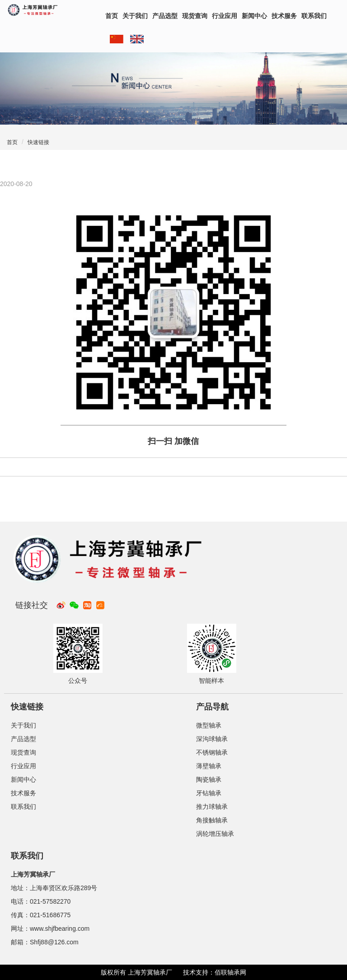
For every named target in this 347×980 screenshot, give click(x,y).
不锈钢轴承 (212, 752)
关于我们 (135, 16)
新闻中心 (254, 16)
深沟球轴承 (212, 739)
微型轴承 (209, 725)
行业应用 (225, 16)
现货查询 (195, 16)
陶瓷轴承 (209, 779)
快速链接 (38, 142)
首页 (112, 16)
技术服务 (284, 16)
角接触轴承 (212, 820)
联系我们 (314, 16)
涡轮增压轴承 (215, 834)
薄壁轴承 (209, 766)
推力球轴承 (212, 807)
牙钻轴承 (209, 793)
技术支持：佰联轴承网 (215, 972)
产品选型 (165, 16)
